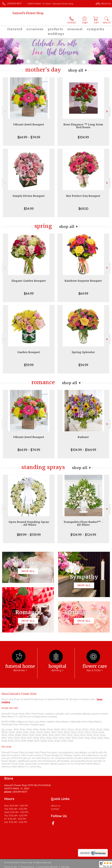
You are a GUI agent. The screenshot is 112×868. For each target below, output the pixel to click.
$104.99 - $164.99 (83, 450)
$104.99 (83, 137)
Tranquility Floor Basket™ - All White (83, 523)
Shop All (76, 70)
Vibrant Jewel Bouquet (29, 124)
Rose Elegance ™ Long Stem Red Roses (83, 126)
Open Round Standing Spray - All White (29, 523)
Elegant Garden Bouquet (29, 281)
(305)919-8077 (14, 4)
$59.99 (29, 365)
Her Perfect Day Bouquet (83, 196)
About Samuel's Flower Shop (19, 693)
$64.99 (29, 293)
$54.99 (29, 209)
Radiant (83, 437)
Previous (4, 111)
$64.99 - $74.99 (29, 137)
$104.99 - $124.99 (83, 535)
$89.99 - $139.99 (29, 535)
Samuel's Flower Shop (28, 13)
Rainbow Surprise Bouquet (83, 281)
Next (108, 111)
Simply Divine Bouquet (29, 196)
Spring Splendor (83, 352)
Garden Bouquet (29, 352)
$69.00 (83, 209)
